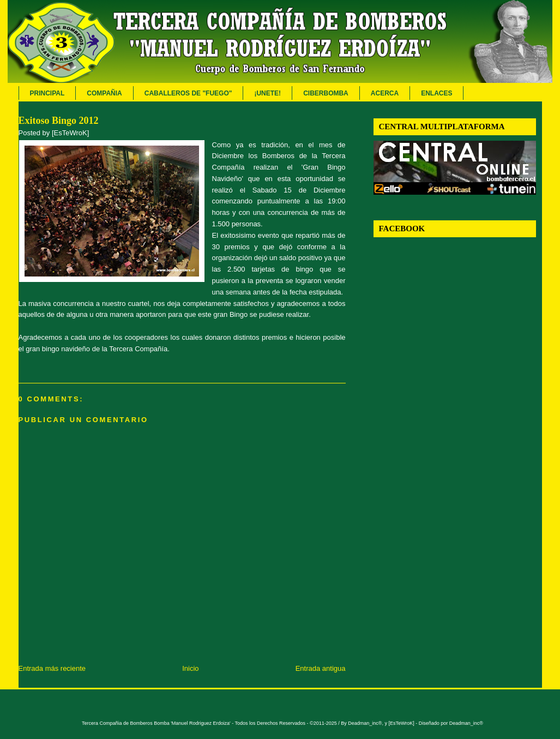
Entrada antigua (321, 668)
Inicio (190, 668)
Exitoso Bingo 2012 (59, 121)
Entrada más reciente (52, 668)
